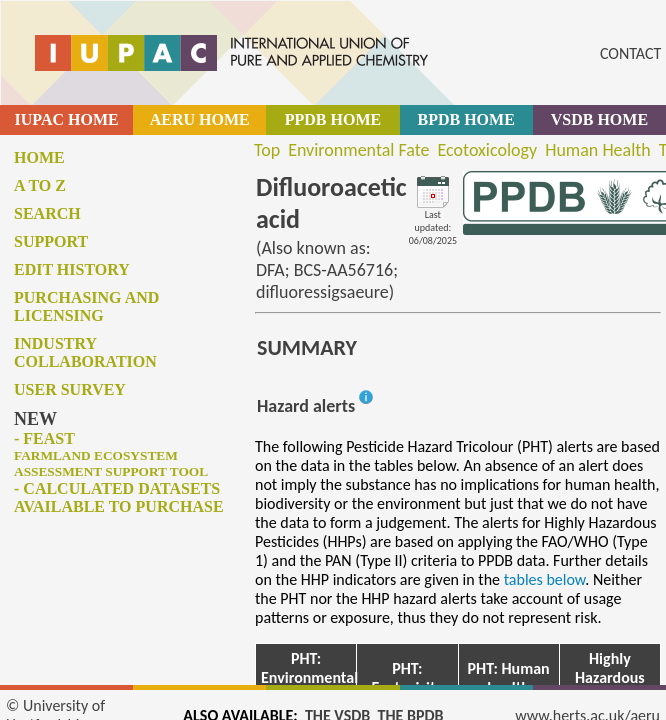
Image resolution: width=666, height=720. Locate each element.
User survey (70, 389)
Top (267, 150)
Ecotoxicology (488, 150)
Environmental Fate (358, 150)
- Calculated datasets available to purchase (119, 497)
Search (47, 213)
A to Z (40, 185)
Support (51, 241)
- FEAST (111, 454)
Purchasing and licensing (86, 306)
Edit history (72, 269)
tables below (545, 579)
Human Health (598, 150)
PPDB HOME (333, 119)
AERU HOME (200, 119)
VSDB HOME (599, 119)
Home (39, 157)
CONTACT (630, 53)
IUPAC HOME (67, 119)
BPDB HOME (465, 119)
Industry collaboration (85, 352)
